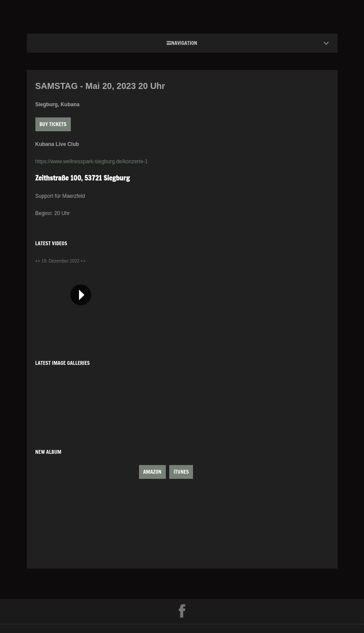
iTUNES (181, 472)
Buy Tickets (53, 124)
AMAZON (152, 472)
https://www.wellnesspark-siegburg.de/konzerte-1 (92, 161)
